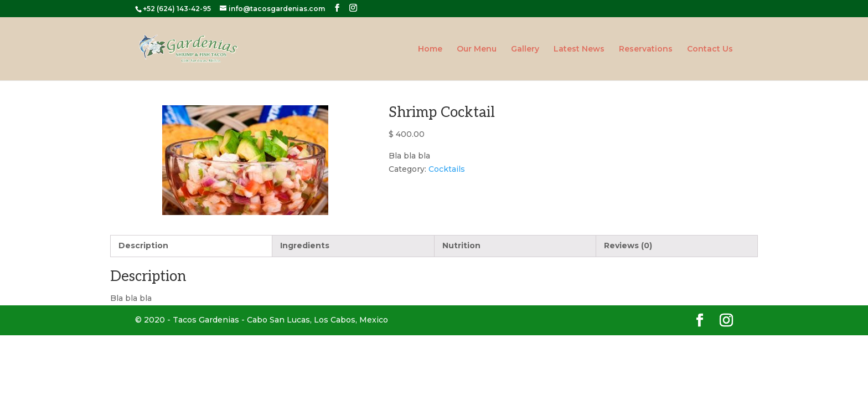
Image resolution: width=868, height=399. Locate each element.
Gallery (525, 49)
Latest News (579, 49)
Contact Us (710, 49)
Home (430, 49)
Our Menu (477, 49)
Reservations (646, 49)
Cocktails (447, 169)
